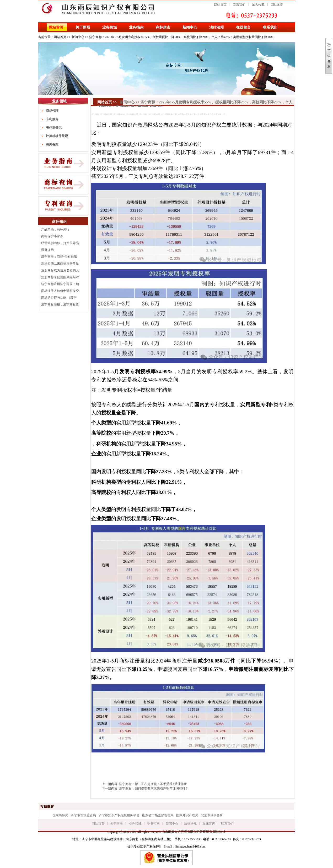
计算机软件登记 (57, 136)
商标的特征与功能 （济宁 (59, 298)
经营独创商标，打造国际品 (60, 243)
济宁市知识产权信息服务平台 (119, 815)
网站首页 (220, 5)
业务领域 (110, 27)
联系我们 (239, 5)
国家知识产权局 (187, 815)
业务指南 (136, 27)
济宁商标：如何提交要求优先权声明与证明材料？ (154, 788)
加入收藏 (258, 5)
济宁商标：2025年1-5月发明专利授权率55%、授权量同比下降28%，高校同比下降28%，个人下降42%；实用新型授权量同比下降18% (181, 37)
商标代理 (52, 111)
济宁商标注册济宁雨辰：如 (60, 284)
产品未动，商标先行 (55, 229)
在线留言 (243, 27)
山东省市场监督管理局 (158, 815)
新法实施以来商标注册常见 (60, 264)
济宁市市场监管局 (83, 815)
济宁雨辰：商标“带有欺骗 (59, 257)
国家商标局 (60, 815)
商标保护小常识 (52, 236)
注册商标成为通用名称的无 (60, 270)
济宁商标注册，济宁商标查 (60, 304)
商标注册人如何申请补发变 (60, 291)
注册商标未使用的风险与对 (60, 277)
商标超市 (163, 27)
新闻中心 (190, 27)
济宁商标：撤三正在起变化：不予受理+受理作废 (153, 784)
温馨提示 (47, 250)
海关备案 (52, 144)
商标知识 (59, 222)
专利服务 (52, 119)
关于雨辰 (83, 27)
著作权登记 (54, 128)
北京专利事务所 (212, 815)
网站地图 (277, 5)
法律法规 (217, 27)
